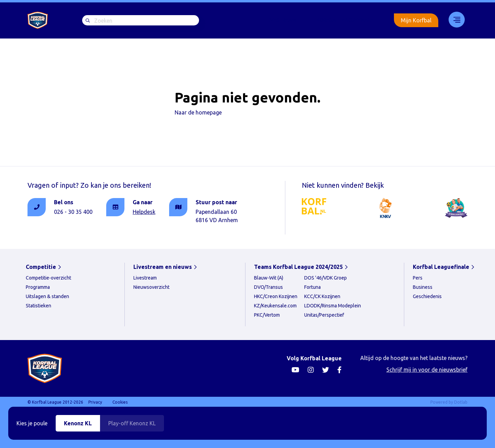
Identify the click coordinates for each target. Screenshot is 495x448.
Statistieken (38, 306)
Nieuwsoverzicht (151, 287)
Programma (38, 287)
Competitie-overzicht (48, 278)
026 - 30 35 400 (73, 212)
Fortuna (312, 287)
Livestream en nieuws (163, 267)
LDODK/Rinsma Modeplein (333, 306)
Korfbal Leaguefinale (345, 20)
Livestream (281, 20)
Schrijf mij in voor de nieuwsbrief (427, 370)
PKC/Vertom (267, 315)
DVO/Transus (268, 287)
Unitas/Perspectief (324, 315)
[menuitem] (281, 20)
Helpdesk (144, 212)
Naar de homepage (198, 112)
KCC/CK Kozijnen (322, 296)
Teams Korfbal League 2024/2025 (298, 267)
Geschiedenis (427, 296)
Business (423, 287)
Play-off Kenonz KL (132, 423)
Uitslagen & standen (47, 296)
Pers (418, 278)
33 (454, 20)
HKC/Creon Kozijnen (276, 296)
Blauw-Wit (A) (269, 278)
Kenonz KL (78, 423)
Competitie (41, 267)
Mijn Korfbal (416, 20)
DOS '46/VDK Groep (326, 278)
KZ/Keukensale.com (275, 306)
